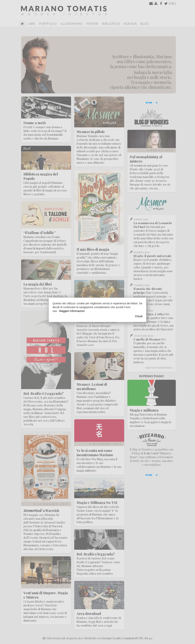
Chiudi (139, 316)
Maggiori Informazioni (72, 311)
